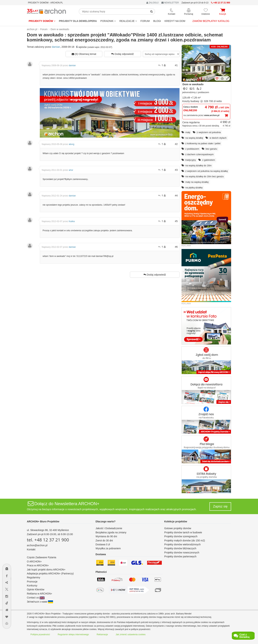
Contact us (36, 598)
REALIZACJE (128, 21)
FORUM (145, 21)
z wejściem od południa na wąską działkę (207, 171)
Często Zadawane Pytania (41, 557)
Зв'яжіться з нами (40, 602)
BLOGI (157, 21)
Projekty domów (42, 21)
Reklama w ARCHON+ (40, 594)
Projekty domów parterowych (180, 556)
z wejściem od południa (209, 132)
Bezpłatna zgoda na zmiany (111, 532)
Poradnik (108, 21)
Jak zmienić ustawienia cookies (131, 634)
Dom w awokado (193, 84)
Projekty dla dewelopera (78, 21)
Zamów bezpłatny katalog (211, 21)
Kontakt (31, 549)
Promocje (32, 582)
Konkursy (32, 586)
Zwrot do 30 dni (104, 540)
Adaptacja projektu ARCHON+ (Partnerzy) (50, 574)
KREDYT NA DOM (175, 21)
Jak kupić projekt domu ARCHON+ (46, 570)
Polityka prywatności (40, 634)
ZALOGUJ (152, 3)
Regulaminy (34, 577)
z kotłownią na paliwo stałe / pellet (203, 143)
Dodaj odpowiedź (122, 54)
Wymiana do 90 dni (106, 536)
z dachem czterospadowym (200, 154)
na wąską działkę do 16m (199, 165)
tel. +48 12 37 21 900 (48, 540)
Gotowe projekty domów (178, 528)
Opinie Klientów (36, 589)
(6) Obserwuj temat (84, 54)
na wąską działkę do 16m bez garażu (205, 176)
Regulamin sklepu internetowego (73, 634)
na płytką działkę (194, 188)
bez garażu (211, 149)
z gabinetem (209, 160)
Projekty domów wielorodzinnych (182, 544)
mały (188, 132)
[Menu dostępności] (7, 558)
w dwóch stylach (218, 138)
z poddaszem (192, 149)
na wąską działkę (194, 138)
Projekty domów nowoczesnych (182, 553)
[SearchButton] (152, 11)
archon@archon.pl (37, 545)
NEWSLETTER (170, 3)
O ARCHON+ (34, 561)
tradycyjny (191, 160)
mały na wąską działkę (197, 182)
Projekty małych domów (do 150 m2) (185, 540)
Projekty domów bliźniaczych (180, 548)
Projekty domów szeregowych (181, 536)
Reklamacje (102, 634)
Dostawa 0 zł (103, 544)
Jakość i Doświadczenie (109, 528)
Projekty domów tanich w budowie (183, 532)
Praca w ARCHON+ (38, 565)
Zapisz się (220, 506)
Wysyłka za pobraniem (108, 548)
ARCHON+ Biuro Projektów (43, 521)
